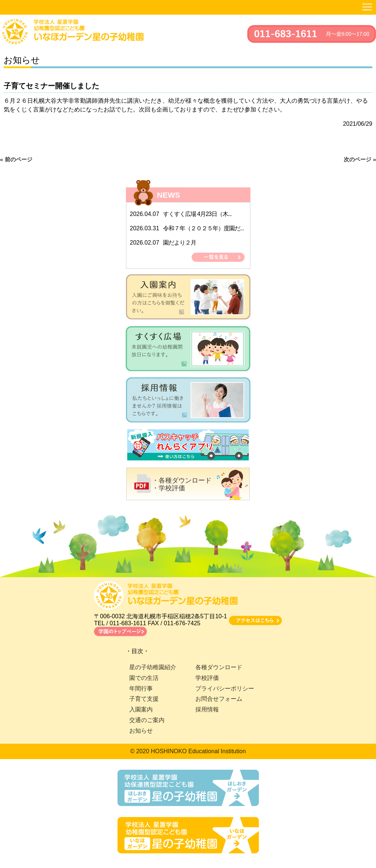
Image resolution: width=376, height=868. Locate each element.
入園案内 (141, 709)
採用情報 (207, 709)
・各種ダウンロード (182, 480)
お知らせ (141, 731)
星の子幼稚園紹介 (153, 667)
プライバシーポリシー (225, 688)
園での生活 (144, 678)
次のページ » (360, 159)
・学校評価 (169, 488)
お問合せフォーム (219, 699)
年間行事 (141, 688)
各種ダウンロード (219, 667)
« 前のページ (16, 159)
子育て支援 (144, 699)
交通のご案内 (147, 720)
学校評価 (207, 678)
